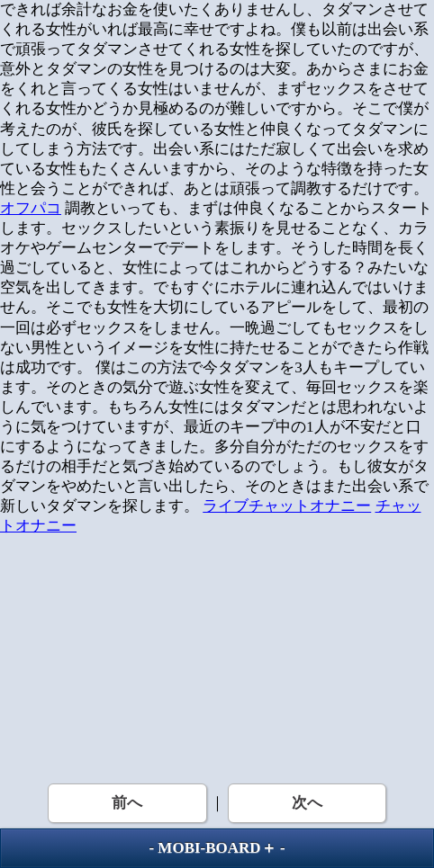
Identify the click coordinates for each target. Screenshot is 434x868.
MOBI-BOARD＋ (217, 848)
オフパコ (31, 208)
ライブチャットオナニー (287, 506)
